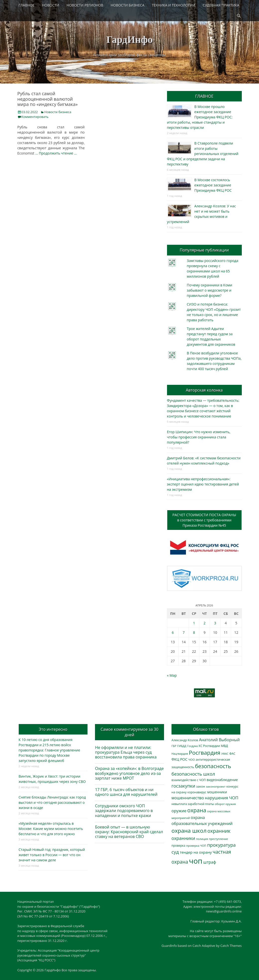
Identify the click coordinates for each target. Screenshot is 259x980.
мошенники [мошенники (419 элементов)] (217, 792)
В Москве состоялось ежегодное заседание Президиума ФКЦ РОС (213, 185)
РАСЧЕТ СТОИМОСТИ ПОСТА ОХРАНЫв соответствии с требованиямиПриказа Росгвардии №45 (204, 520)
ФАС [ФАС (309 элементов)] (232, 754)
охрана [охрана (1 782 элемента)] (197, 810)
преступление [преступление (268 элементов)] (218, 839)
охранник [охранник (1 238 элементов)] (219, 831)
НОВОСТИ (51, 5)
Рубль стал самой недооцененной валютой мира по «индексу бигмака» (48, 99)
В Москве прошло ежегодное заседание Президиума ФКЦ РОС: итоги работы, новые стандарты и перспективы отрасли (200, 117)
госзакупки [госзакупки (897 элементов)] (183, 786)
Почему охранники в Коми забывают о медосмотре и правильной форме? (209, 290)
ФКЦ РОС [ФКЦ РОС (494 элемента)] (179, 759)
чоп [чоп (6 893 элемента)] (196, 861)
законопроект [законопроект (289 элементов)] (216, 786)
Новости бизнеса (58, 112)
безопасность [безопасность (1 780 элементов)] (213, 766)
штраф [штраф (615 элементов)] (210, 862)
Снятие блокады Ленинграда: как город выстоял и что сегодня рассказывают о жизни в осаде (52, 802)
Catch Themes (231, 946)
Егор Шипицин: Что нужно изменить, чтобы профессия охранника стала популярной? (199, 437)
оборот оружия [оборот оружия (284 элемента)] (225, 804)
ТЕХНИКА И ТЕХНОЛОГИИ (173, 5)
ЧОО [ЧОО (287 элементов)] (191, 760)
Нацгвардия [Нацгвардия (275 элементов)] (180, 754)
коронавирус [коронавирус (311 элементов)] (197, 792)
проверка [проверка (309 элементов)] (178, 846)
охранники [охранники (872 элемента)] (183, 838)
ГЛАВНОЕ (27, 5)
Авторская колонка (204, 390)
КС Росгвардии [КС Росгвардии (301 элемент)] (209, 746)
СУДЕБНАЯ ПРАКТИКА (221, 5)
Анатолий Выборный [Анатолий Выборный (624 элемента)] (219, 740)
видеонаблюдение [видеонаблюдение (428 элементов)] (222, 780)
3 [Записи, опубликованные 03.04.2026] (215, 623)
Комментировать (35, 117)
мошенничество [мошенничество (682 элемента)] (188, 798)
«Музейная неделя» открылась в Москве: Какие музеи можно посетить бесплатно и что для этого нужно (51, 829)
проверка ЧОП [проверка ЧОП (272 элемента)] (196, 846)
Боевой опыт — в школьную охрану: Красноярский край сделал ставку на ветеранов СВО (129, 832)
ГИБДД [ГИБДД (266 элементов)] (182, 746)
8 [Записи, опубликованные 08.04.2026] (194, 632)
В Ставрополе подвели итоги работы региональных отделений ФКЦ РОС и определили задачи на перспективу (203, 154)
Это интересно (53, 729)
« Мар (172, 675)
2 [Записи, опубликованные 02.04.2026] (204, 623)
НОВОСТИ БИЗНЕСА (128, 5)
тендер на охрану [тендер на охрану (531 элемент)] (196, 852)
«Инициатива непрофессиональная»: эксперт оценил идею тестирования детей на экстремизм (203, 484)
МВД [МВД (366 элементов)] (224, 746)
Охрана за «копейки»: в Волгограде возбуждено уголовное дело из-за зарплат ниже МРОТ (129, 773)
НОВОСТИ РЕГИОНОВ (85, 5)
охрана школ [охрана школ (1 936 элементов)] (189, 831)
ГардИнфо (130, 40)
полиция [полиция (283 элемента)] (202, 839)
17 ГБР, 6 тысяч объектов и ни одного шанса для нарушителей (126, 792)
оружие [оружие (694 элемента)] (179, 811)
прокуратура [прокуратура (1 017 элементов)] (221, 845)
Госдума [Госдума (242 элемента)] (192, 746)
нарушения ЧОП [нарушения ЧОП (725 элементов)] (222, 798)
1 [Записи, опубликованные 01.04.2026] (194, 623)
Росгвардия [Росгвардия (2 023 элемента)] (205, 753)
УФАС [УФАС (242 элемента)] (225, 754)
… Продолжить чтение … (56, 153)
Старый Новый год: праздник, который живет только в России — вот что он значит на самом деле (52, 855)
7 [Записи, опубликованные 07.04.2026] (184, 632)
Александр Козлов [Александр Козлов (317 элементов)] (185, 740)
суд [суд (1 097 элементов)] (175, 852)
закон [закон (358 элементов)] (201, 786)
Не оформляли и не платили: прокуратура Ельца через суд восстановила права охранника (126, 752)
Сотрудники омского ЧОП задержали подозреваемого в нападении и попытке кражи (124, 811)
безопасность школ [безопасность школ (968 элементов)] (193, 774)
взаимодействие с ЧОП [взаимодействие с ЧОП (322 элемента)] (189, 780)
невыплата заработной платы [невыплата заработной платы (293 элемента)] (193, 804)
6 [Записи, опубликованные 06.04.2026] (173, 632)
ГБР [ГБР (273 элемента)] (174, 746)
